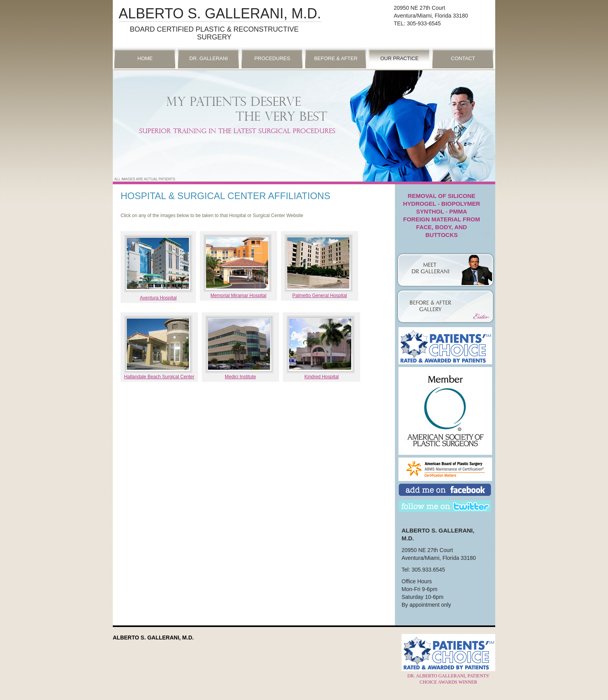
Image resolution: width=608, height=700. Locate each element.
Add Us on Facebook (445, 491)
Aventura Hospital (158, 298)
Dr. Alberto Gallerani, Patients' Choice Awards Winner (448, 676)
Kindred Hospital (322, 377)
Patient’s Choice (445, 346)
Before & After (336, 58)
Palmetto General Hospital (320, 296)
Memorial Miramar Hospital (238, 296)
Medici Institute (240, 377)
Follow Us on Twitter (445, 507)
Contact (463, 58)
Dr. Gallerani (209, 58)
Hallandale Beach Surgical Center (159, 377)
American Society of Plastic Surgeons (445, 387)
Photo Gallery (445, 300)
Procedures (272, 58)
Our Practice (399, 58)
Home (145, 58)
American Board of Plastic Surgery (445, 469)
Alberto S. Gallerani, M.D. (220, 13)
